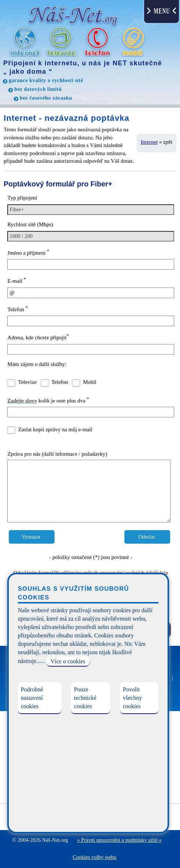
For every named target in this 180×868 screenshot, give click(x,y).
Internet (149, 142)
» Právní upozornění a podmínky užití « (119, 840)
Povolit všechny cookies (132, 698)
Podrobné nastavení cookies (32, 698)
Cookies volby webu (94, 857)
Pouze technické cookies (85, 698)
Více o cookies (68, 661)
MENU (162, 11)
